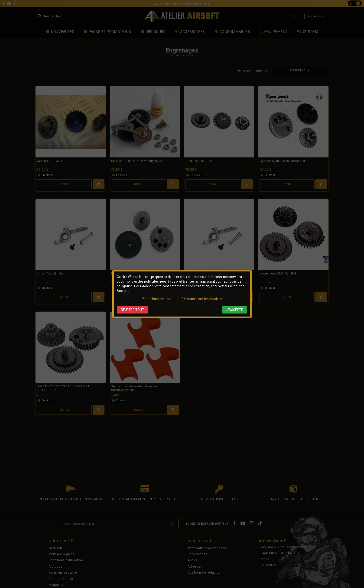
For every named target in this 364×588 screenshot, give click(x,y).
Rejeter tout (132, 310)
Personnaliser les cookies (202, 299)
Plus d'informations (157, 299)
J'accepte (235, 310)
